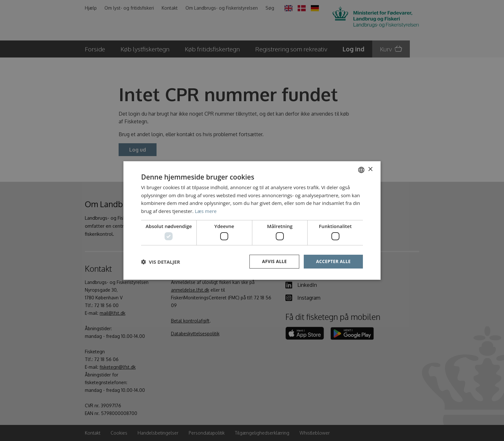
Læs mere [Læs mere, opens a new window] (206, 211)
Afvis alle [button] (273, 262)
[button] (161, 262)
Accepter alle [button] (333, 262)
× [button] (370, 169)
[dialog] (252, 220)
